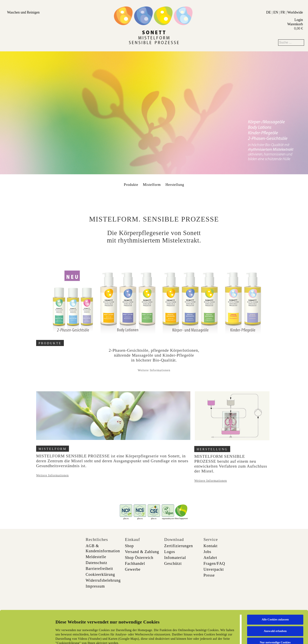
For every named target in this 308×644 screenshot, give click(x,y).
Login (299, 20)
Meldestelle (96, 557)
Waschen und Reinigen (23, 12)
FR (283, 12)
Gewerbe (133, 569)
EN (276, 12)
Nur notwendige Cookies (275, 612)
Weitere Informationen (154, 370)
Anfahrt (210, 558)
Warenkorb (295, 24)
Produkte (131, 185)
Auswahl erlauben (275, 600)
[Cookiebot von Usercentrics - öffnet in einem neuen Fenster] (25, 636)
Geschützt (173, 563)
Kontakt (210, 546)
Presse (209, 575)
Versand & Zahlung (142, 552)
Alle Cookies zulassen (275, 589)
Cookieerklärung (100, 574)
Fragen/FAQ (214, 563)
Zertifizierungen (179, 546)
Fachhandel (135, 563)
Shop (129, 546)
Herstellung (175, 185)
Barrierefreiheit (99, 569)
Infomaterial (175, 558)
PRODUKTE (50, 343)
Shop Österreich (139, 558)
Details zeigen (203, 636)
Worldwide (295, 12)
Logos (170, 552)
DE (269, 12)
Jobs (207, 552)
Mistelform (152, 185)
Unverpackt (214, 569)
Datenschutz (96, 563)
